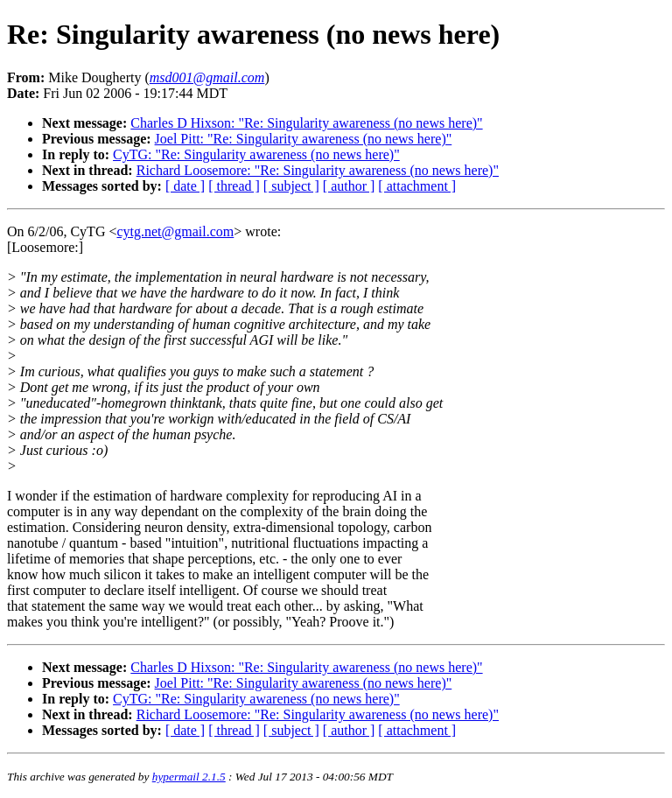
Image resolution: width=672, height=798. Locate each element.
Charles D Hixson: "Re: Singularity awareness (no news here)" (306, 123)
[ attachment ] (417, 186)
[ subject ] (291, 186)
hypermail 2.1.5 (189, 777)
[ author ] (349, 186)
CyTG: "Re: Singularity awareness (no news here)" (256, 154)
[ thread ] (234, 186)
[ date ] (185, 186)
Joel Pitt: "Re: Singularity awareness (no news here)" (304, 139)
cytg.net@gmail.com (175, 231)
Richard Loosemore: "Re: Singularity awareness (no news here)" (318, 170)
